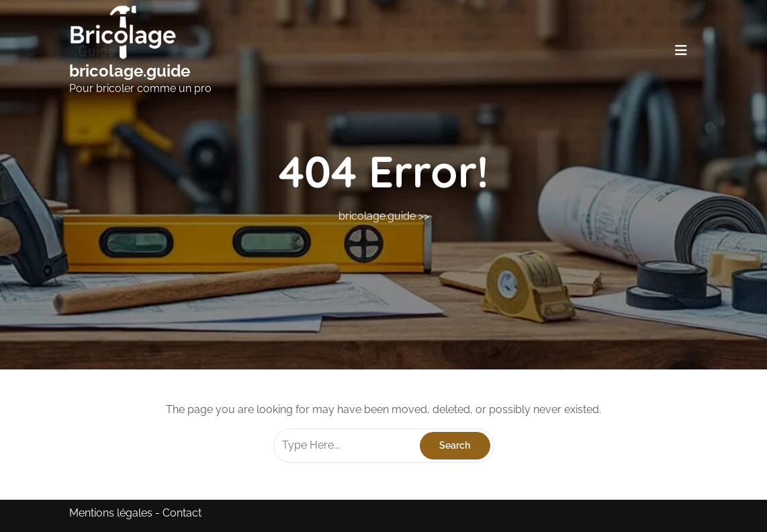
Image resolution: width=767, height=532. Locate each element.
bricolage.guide (130, 71)
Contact (182, 513)
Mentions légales (111, 513)
